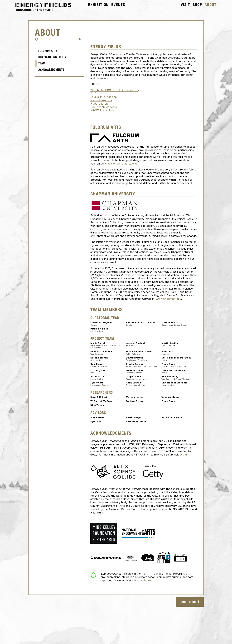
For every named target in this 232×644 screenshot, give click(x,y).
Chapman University (52, 57)
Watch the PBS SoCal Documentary (115, 90)
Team (42, 64)
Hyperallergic (99, 104)
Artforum (97, 94)
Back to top (190, 602)
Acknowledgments (51, 70)
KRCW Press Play (102, 111)
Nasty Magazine (101, 100)
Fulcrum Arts (48, 51)
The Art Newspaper (104, 107)
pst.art (184, 455)
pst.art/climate (142, 581)
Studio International (104, 97)
